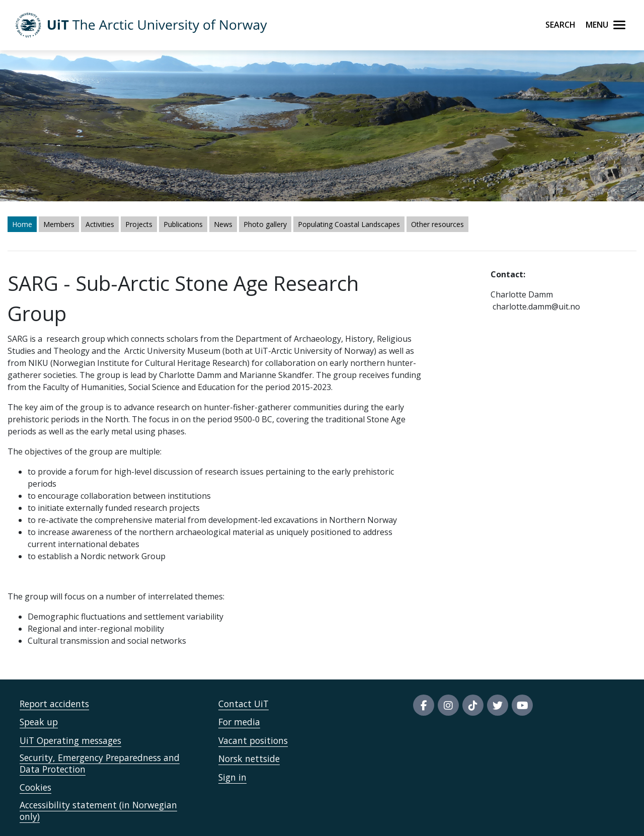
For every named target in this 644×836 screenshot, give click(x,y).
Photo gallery (265, 224)
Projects (139, 224)
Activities (100, 224)
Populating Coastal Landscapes (349, 224)
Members (59, 224)
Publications (183, 224)
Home (22, 224)
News (223, 224)
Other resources (437, 224)
